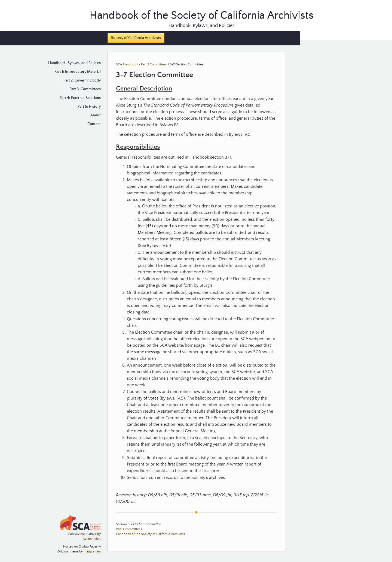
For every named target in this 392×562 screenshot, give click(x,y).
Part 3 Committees (154, 64)
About (96, 115)
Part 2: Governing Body (82, 80)
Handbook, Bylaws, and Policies (202, 26)
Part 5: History (89, 107)
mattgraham (92, 552)
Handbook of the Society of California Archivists (150, 534)
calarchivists (92, 539)
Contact (94, 124)
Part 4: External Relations (80, 98)
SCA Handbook (127, 64)
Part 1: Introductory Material (78, 72)
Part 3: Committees (85, 89)
